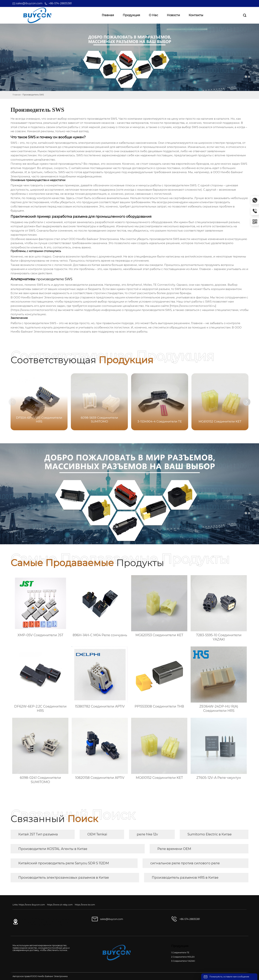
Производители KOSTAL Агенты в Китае (53, 849)
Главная (17, 95)
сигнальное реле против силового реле (185, 863)
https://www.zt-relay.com (60, 905)
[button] (252, 402)
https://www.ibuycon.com (32, 905)
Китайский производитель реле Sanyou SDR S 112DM (64, 863)
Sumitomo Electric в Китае (210, 834)
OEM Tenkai (97, 834)
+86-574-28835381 (60, 3)
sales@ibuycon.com (29, 3)
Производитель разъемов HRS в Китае (185, 878)
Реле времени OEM (174, 849)
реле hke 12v (147, 834)
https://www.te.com (85, 905)
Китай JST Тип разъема (38, 834)
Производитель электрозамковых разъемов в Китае (64, 878)
